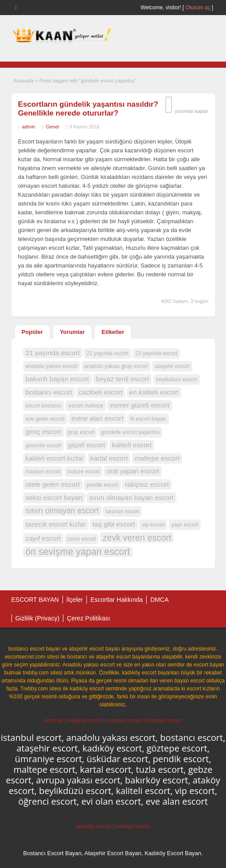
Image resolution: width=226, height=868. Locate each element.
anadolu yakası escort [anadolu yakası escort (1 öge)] (52, 366)
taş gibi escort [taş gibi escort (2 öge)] (114, 524)
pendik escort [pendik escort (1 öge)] (102, 485)
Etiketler (113, 332)
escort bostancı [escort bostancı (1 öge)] (44, 406)
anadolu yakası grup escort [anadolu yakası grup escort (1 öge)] (116, 366)
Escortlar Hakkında (117, 600)
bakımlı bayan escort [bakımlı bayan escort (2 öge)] (57, 379)
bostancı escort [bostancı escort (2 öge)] (49, 392)
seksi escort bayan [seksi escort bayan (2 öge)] (54, 498)
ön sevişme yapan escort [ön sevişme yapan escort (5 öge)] (78, 552)
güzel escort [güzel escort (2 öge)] (87, 445)
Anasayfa (24, 81)
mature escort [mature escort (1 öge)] (84, 472)
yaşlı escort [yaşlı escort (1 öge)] (185, 525)
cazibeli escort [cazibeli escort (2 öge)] (101, 392)
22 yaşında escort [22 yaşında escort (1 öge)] (107, 353)
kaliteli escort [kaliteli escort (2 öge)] (132, 445)
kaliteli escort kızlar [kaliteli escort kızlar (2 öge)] (55, 458)
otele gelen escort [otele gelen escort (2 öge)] (53, 484)
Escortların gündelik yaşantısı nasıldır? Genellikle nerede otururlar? (88, 109)
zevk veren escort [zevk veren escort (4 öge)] (137, 538)
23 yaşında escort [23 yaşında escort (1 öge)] (156, 353)
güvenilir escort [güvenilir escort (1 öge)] (44, 446)
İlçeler (75, 600)
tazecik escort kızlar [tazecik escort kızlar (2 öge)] (56, 524)
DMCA (159, 600)
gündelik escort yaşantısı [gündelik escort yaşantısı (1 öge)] (130, 432)
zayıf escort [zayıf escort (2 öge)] (43, 538)
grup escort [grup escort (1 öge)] (81, 432)
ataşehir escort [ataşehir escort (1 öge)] (172, 366)
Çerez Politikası (88, 618)
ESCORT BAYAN (35, 600)
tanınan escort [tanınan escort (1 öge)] (122, 511)
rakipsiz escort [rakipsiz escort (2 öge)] (147, 484)
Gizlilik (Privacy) (38, 618)
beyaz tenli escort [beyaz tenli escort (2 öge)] (123, 379)
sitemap (54, 721)
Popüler (32, 332)
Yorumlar (72, 332)
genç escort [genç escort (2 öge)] (43, 432)
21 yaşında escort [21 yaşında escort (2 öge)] (53, 353)
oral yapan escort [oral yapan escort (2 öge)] (133, 471)
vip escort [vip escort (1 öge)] (153, 525)
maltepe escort (133, 826)
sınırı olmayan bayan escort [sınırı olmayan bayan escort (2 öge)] (131, 498)
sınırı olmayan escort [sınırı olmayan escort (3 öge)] (62, 511)
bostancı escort (124, 721)
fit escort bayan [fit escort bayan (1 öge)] (148, 419)
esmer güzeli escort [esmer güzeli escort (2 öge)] (140, 405)
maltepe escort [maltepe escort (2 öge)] (157, 458)
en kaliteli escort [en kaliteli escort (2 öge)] (154, 392)
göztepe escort (164, 721)
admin (29, 127)
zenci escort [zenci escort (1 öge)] (82, 539)
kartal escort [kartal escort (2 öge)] (109, 458)
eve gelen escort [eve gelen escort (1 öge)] (45, 419)
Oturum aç (198, 8)
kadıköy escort (84, 721)
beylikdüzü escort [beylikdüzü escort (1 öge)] (177, 380)
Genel (53, 127)
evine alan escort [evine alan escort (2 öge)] (97, 418)
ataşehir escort (93, 826)
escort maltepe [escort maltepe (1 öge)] (86, 406)
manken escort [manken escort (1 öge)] (43, 472)
